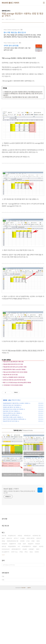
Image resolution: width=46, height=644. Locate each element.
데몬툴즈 (32, 603)
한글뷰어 (31, 598)
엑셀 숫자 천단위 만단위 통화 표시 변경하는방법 (14, 447)
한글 (4, 595)
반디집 (4, 600)
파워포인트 (28, 590)
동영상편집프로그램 (13, 595)
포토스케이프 (31, 592)
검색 (42, 619)
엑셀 (21, 606)
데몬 (33, 595)
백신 (26, 606)
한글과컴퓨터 (12, 600)
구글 (28, 595)
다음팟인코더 (12, 590)
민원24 (38, 598)
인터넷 (42, 600)
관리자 (29, 642)
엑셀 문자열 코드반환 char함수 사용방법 (12, 445)
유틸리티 (5, 598)
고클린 (23, 592)
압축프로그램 (37, 590)
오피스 (10, 428)
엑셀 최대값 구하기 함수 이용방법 (10, 439)
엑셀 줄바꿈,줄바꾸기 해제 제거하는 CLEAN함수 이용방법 (16, 431)
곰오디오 (10, 592)
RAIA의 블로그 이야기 (10, 3)
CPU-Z (17, 592)
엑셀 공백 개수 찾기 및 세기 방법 (10, 449)
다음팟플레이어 (27, 600)
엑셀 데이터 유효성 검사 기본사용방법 (11, 433)
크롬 (20, 598)
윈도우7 (39, 592)
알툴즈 (35, 600)
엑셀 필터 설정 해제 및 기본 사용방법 (11, 435)
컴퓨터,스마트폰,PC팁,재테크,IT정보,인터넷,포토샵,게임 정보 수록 (19, 546)
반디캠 (4, 590)
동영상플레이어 (16, 603)
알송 (32, 606)
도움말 (25, 603)
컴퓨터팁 (5, 428)
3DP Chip (15, 606)
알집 (38, 595)
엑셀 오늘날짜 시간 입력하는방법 (10, 443)
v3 (19, 600)
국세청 (23, 595)
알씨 (38, 603)
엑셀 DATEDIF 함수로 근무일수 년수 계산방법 (13, 437)
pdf (4, 592)
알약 (25, 598)
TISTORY (23, 642)
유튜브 (37, 606)
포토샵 (20, 590)
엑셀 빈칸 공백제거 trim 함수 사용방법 (11, 441)
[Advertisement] (23, 40)
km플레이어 (6, 606)
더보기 (3, 609)
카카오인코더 (6, 603)
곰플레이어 (13, 598)
